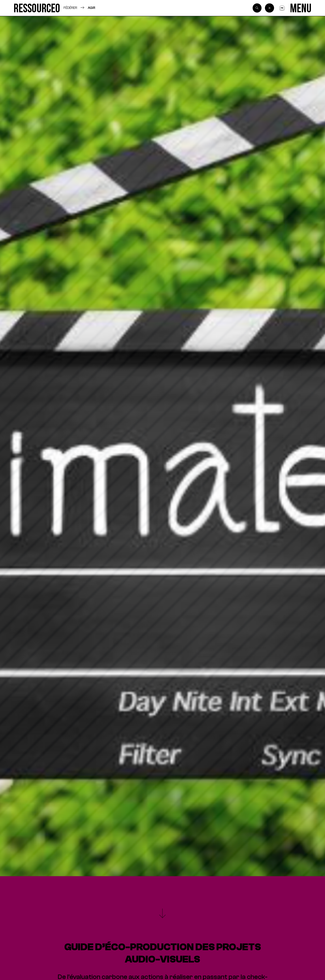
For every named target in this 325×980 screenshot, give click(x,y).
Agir (92, 8)
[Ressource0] (37, 8)
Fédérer (70, 8)
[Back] (269, 8)
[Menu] (301, 8)
